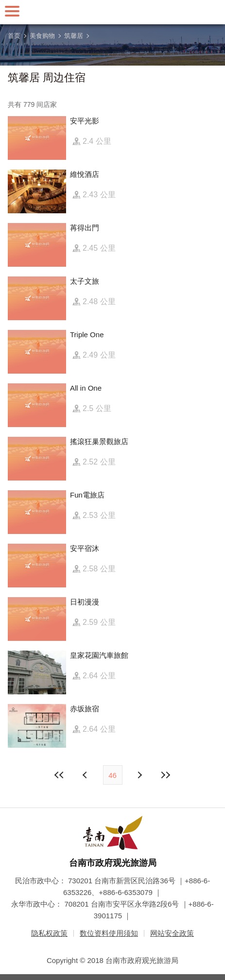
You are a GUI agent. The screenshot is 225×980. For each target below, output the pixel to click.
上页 (139, 775)
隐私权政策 (49, 933)
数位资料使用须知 (109, 933)
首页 (14, 36)
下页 (86, 775)
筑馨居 (74, 36)
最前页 (59, 775)
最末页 (166, 775)
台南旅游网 (113, 12)
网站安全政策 (172, 933)
